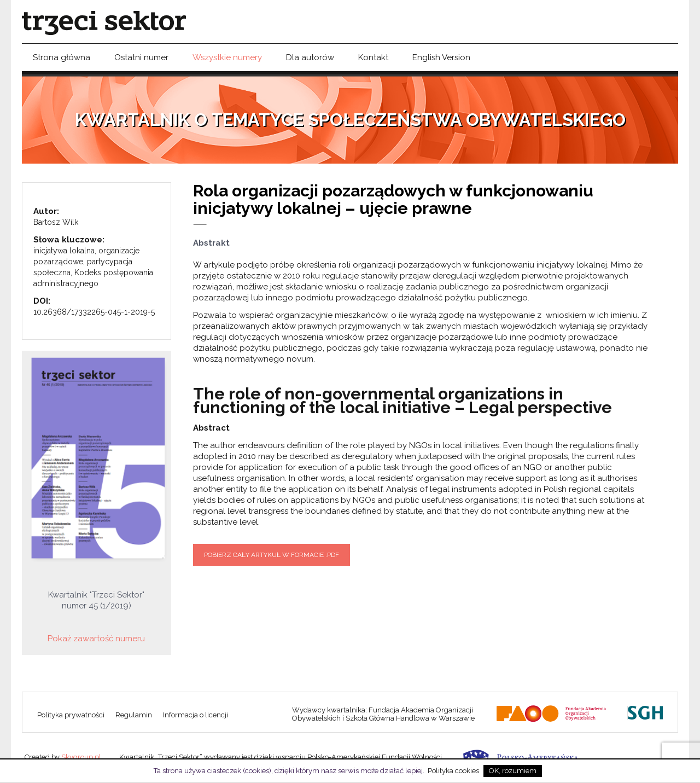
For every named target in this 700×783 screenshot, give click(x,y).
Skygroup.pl (81, 757)
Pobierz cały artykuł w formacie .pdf (272, 555)
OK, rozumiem (513, 771)
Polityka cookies (453, 771)
